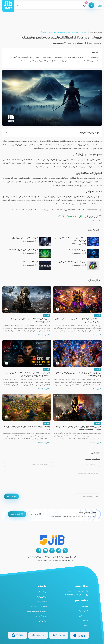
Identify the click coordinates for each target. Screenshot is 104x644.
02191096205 (36, 514)
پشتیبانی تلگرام (17, 514)
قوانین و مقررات (83, 611)
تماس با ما (85, 606)
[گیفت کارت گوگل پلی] (59, 635)
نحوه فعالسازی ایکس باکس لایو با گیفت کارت (23, 250)
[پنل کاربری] (91, 5)
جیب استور (98, 32)
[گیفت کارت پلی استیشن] (38, 635)
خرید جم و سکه (42, 602)
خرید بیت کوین (42, 621)
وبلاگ (90, 32)
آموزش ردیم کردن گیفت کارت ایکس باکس (73, 262)
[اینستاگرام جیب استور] (65, 551)
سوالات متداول (83, 616)
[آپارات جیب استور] (52, 551)
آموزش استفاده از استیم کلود (77, 250)
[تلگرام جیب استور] (59, 551)
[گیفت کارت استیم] (17, 635)
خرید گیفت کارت (42, 592)
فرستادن (12, 496)
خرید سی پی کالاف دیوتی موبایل (37, 611)
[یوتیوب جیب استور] (45, 551)
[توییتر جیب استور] (39, 551)
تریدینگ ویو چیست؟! (30, 262)
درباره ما (85, 621)
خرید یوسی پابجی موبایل (39, 606)
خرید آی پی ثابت (42, 597)
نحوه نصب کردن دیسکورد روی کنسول (25, 238)
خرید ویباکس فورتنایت (40, 616)
